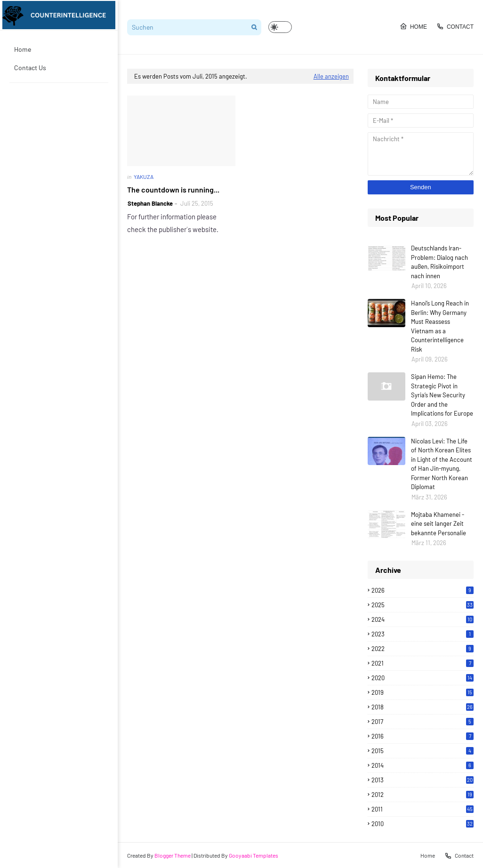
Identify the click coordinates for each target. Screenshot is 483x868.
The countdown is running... (173, 189)
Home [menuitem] (23, 49)
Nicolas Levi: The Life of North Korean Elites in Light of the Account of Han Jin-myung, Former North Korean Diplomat (442, 464)
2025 (423, 605)
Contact (455, 26)
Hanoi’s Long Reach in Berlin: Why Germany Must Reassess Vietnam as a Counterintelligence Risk (440, 326)
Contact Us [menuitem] (30, 68)
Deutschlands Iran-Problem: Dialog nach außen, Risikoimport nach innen (439, 262)
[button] (280, 27)
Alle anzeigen (331, 76)
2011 (423, 809)
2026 (423, 590)
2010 (423, 824)
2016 (423, 736)
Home (413, 26)
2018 (423, 707)
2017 (423, 722)
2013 (423, 780)
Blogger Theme (173, 855)
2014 (423, 765)
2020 (423, 678)
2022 (423, 649)
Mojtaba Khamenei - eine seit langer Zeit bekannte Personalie (439, 524)
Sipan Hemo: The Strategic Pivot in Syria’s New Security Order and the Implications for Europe (442, 395)
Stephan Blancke (150, 203)
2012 (423, 795)
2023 (423, 634)
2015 (423, 751)
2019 (423, 692)
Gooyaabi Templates (254, 855)
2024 (423, 619)
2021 (423, 663)
